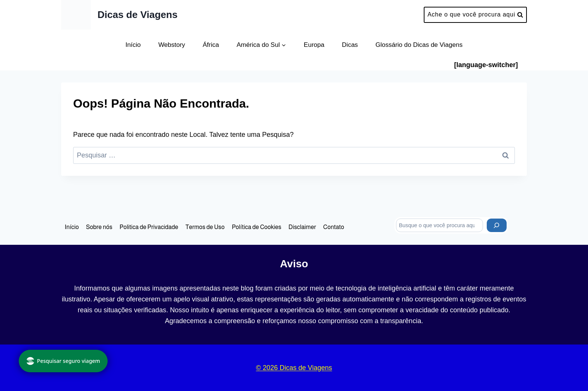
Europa (314, 45)
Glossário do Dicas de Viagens (419, 45)
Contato (334, 227)
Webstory (172, 45)
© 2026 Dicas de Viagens (294, 368)
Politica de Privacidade (149, 227)
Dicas (350, 45)
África (211, 45)
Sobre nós (99, 227)
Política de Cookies (256, 227)
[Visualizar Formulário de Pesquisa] (475, 15)
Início (133, 45)
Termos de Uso (205, 227)
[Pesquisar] (497, 225)
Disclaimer (302, 227)
